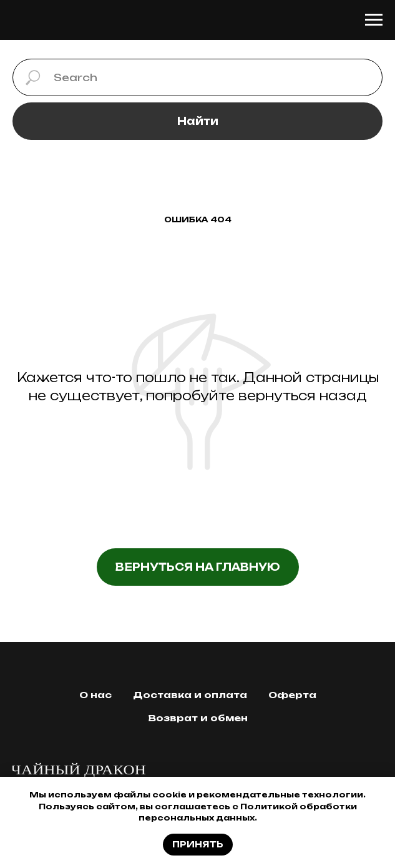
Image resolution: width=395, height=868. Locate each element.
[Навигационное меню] (374, 20)
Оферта (292, 695)
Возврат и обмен (198, 718)
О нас (95, 695)
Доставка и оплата (190, 695)
